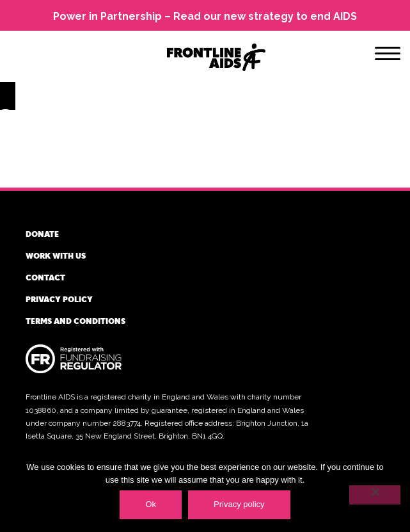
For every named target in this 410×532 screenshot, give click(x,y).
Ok (151, 504)
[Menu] (388, 56)
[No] (375, 495)
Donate (42, 234)
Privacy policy (59, 299)
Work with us (56, 255)
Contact (45, 277)
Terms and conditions (75, 321)
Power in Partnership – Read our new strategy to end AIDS (205, 16)
